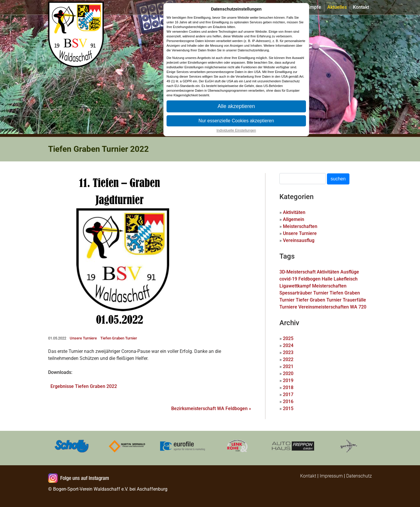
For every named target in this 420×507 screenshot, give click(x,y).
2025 (288, 338)
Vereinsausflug (299, 240)
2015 (288, 408)
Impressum (331, 476)
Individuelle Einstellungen (236, 130)
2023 (288, 352)
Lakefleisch (346, 279)
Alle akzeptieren (236, 106)
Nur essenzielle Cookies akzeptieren (236, 121)
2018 (288, 387)
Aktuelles (337, 7)
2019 (288, 380)
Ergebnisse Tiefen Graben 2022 (84, 386)
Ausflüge (350, 272)
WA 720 (358, 307)
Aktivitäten (294, 212)
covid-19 (288, 279)
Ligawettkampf (295, 286)
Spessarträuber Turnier (304, 293)
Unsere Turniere (83, 338)
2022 (288, 359)
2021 (288, 366)
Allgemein (294, 219)
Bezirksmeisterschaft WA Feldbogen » (211, 408)
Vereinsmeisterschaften (324, 307)
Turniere (288, 307)
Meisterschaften (300, 226)
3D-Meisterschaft (297, 272)
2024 (288, 345)
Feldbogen (309, 279)
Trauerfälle (354, 300)
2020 (288, 373)
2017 (288, 394)
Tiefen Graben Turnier (119, 338)
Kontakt (361, 7)
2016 (288, 401)
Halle (327, 279)
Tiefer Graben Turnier (319, 300)
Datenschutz (359, 476)
